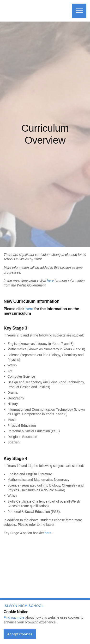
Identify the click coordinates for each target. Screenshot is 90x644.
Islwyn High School (30, 10)
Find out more (14, 617)
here (50, 280)
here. (48, 533)
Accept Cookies (20, 634)
